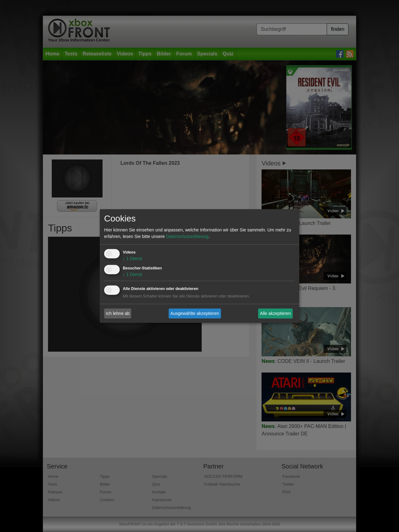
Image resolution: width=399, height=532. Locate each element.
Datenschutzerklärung (187, 237)
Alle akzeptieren (276, 313)
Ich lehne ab (118, 313)
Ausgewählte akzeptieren (195, 313)
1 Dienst (132, 259)
